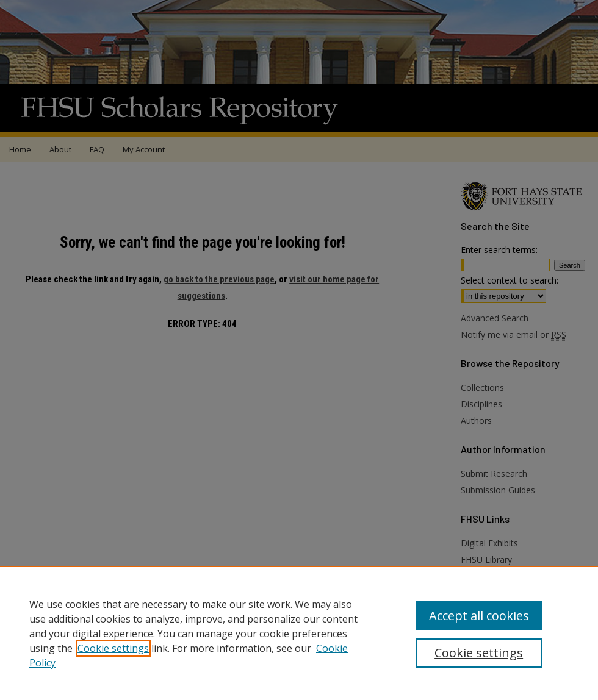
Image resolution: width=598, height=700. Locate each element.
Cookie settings (113, 648)
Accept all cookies (479, 616)
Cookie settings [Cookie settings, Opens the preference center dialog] (479, 653)
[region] (299, 633)
